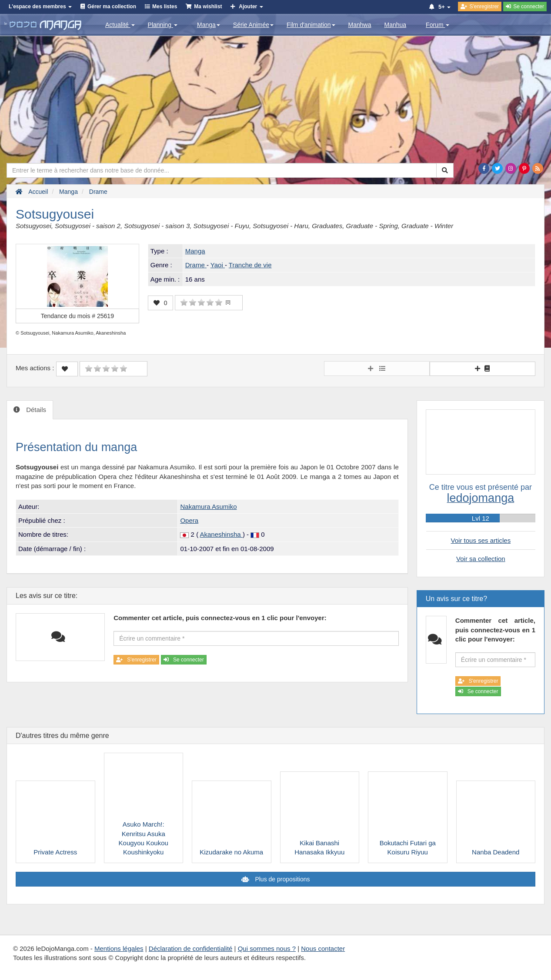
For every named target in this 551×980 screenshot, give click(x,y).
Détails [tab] (35, 410)
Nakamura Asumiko (208, 507)
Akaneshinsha (221, 534)
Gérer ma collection (112, 7)
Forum (437, 25)
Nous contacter (323, 948)
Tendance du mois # (77, 316)
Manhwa (360, 25)
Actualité (120, 25)
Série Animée (253, 25)
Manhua (396, 25)
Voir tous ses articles (481, 540)
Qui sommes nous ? (267, 948)
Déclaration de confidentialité (191, 948)
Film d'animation (311, 25)
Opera (189, 520)
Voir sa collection (481, 559)
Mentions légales (119, 948)
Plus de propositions (282, 879)
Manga (209, 25)
